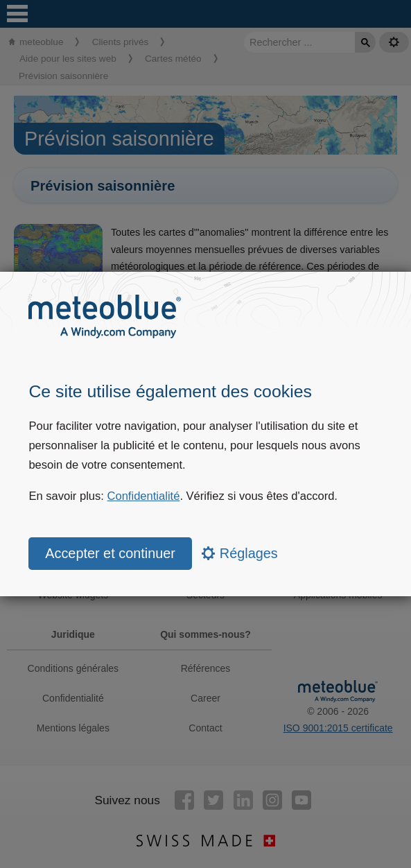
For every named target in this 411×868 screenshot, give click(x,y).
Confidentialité (144, 496)
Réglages (239, 553)
